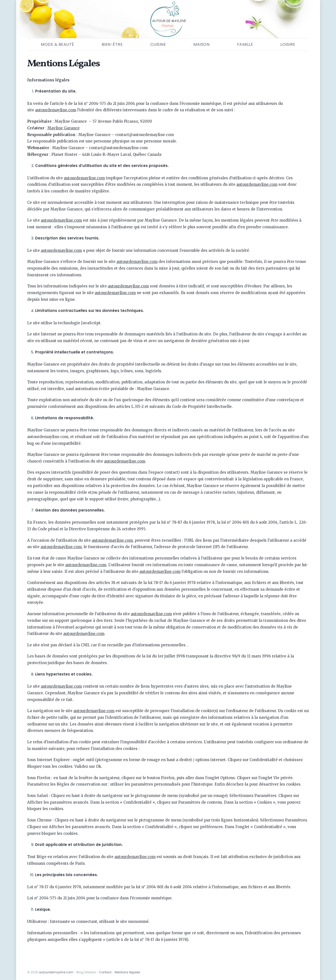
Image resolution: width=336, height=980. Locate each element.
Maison (201, 44)
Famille (245, 44)
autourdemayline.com (56, 972)
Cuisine (158, 44)
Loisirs (288, 44)
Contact (105, 972)
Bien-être (112, 44)
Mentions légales (127, 972)
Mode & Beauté (57, 44)
